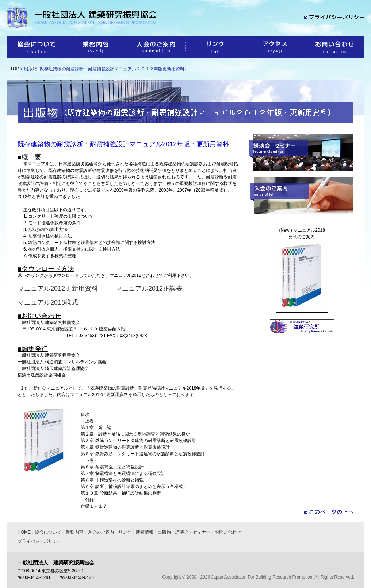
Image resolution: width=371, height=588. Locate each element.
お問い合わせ (228, 532)
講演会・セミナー (193, 532)
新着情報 (145, 532)
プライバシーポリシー (39, 541)
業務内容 (74, 532)
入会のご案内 (101, 532)
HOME (24, 532)
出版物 (164, 532)
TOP (15, 69)
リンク (125, 532)
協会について (48, 532)
